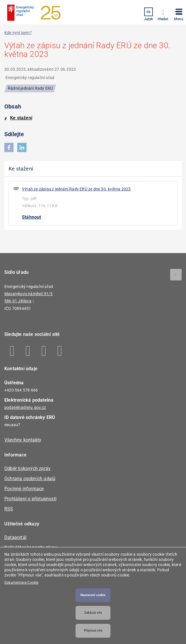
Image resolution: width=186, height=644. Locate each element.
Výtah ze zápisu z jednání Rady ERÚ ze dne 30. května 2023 (76, 189)
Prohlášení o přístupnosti (30, 499)
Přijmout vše (93, 631)
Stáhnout (32, 217)
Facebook (12, 351)
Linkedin (28, 351)
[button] (179, 14)
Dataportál (15, 537)
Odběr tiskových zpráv (27, 468)
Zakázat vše (93, 613)
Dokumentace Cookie (21, 583)
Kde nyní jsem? (18, 33)
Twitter (44, 351)
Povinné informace (24, 489)
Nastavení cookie (93, 595)
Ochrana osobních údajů (30, 479)
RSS (9, 509)
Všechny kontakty (23, 440)
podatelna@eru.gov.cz (25, 407)
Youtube (60, 351)
